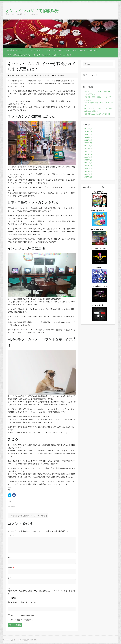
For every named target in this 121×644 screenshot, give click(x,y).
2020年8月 (88, 146)
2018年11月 (89, 166)
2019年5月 (88, 160)
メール (11, 568)
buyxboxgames (15, 75)
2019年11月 (89, 154)
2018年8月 (88, 168)
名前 (10, 557)
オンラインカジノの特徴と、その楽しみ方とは (83, 50)
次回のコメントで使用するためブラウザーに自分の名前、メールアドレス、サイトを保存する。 (42, 592)
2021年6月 (88, 137)
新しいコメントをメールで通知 (22, 615)
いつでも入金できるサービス (15, 50)
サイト (10, 578)
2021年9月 (88, 134)
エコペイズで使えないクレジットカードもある (46, 50)
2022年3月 (88, 129)
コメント (11, 535)
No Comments (59, 75)
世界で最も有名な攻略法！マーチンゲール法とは (28, 516)
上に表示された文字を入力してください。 (23, 602)
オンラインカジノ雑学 (44, 75)
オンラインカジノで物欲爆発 (32, 10)
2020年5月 (88, 149)
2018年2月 (88, 174)
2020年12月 (89, 143)
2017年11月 (89, 177)
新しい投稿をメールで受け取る (22, 620)
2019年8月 (88, 157)
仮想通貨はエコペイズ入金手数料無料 (98, 114)
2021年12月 (89, 132)
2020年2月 (88, 151)
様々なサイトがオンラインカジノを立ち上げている (52, 55)
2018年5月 (88, 171)
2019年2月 (88, 163)
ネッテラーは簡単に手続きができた (18, 55)
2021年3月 (88, 140)
